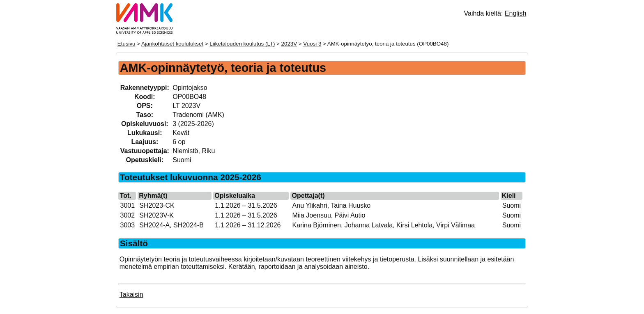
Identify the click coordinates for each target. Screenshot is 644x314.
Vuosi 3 (312, 44)
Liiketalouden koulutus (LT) (242, 44)
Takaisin (131, 295)
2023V (289, 44)
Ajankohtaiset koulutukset (172, 44)
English (515, 13)
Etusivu (126, 44)
